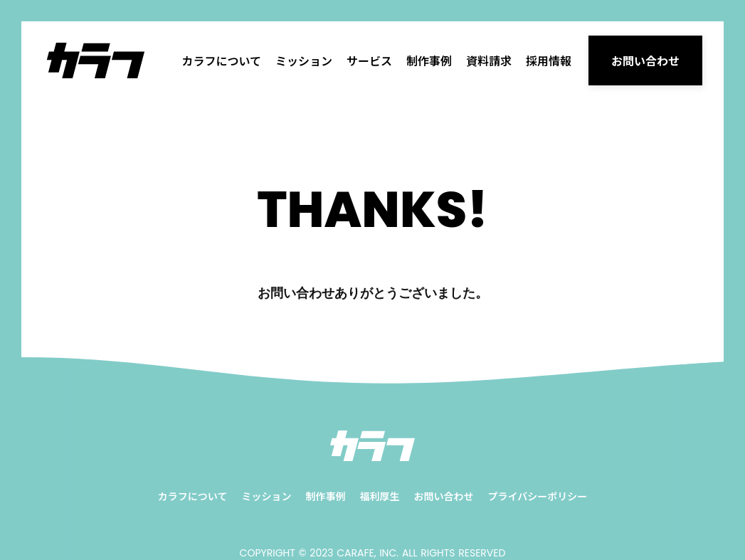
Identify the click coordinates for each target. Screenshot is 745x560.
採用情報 (549, 60)
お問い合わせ (443, 496)
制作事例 (429, 60)
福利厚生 (379, 496)
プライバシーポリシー (537, 496)
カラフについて (221, 60)
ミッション (304, 60)
